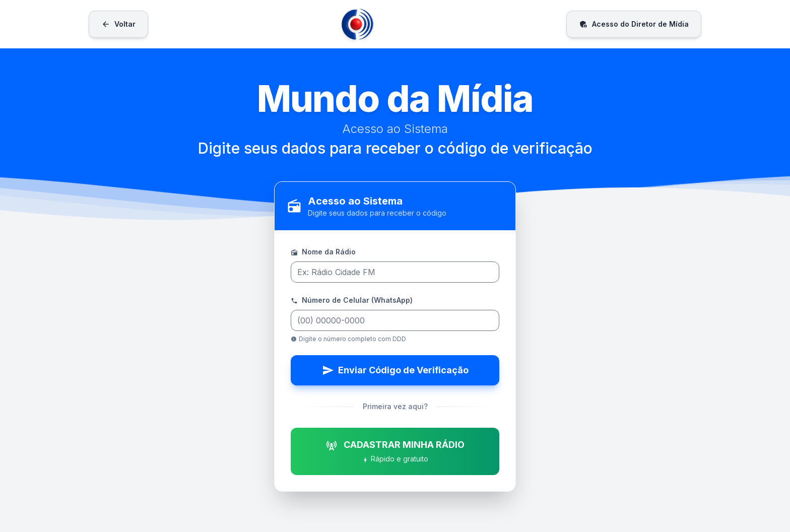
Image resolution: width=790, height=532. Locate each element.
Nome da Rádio (323, 252)
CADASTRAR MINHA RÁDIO (395, 452)
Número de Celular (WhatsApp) (352, 301)
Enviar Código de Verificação (395, 370)
